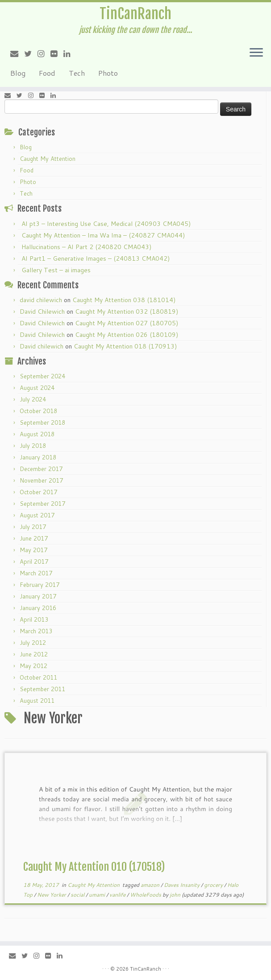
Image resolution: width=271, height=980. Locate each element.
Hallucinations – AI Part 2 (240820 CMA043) (86, 247)
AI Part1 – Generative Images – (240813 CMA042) (96, 258)
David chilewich (42, 346)
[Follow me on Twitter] (31, 53)
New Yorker (52, 895)
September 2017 (42, 504)
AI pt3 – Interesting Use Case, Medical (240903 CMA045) (106, 224)
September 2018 (42, 422)
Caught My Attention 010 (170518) (94, 867)
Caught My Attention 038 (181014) (124, 300)
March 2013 (36, 631)
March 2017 (36, 573)
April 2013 (34, 619)
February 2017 (40, 585)
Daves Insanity (182, 885)
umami (98, 895)
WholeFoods (146, 895)
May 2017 (33, 550)
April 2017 (34, 562)
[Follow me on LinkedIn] (70, 53)
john (175, 895)
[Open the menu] (256, 53)
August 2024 (37, 388)
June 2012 (34, 654)
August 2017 (37, 515)
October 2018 (38, 411)
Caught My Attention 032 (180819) (127, 312)
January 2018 (38, 457)
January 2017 (38, 596)
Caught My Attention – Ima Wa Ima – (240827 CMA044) (103, 235)
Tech (77, 73)
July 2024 (33, 399)
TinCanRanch (135, 14)
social (78, 895)
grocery (214, 885)
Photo (108, 73)
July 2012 (33, 643)
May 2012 (33, 666)
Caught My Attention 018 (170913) (125, 346)
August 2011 (37, 701)
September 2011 (42, 689)
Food (47, 73)
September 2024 (42, 376)
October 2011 (38, 677)
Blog (18, 73)
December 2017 (41, 469)
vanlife (118, 895)
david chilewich (41, 300)
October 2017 (38, 492)
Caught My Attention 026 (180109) (127, 335)
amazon (151, 885)
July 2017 (33, 527)
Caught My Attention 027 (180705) (127, 323)
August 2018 (37, 434)
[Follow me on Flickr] (57, 53)
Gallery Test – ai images (56, 270)
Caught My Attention (48, 159)
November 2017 (41, 480)
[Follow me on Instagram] (44, 53)
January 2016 (38, 608)
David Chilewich (42, 312)
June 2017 (34, 538)
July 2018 (33, 446)
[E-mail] (17, 53)
